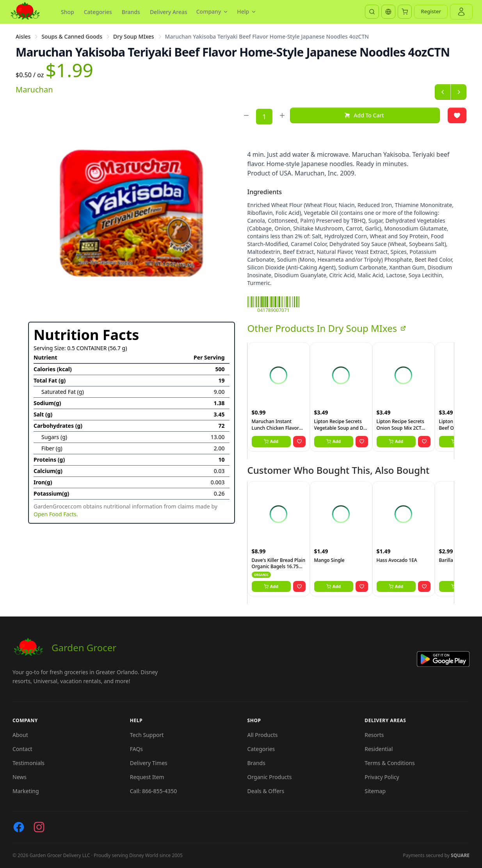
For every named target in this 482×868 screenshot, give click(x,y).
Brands (131, 12)
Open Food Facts (55, 514)
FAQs (136, 749)
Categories (98, 12)
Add (271, 441)
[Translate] (388, 12)
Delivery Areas (169, 12)
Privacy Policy (382, 777)
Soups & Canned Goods (72, 36)
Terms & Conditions (390, 763)
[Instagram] (39, 827)
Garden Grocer (64, 648)
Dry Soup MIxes (134, 36)
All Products (263, 735)
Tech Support (147, 735)
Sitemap (375, 791)
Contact (22, 749)
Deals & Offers (266, 791)
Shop (68, 12)
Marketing (26, 791)
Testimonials (28, 763)
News (20, 777)
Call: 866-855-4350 (153, 791)
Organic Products (270, 777)
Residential (379, 749)
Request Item (147, 777)
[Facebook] (19, 827)
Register (431, 11)
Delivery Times (149, 763)
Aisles (23, 36)
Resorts (374, 735)
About (20, 735)
